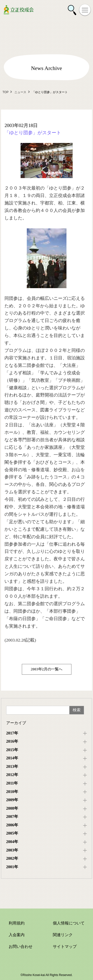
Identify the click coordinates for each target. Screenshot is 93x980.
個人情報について (69, 923)
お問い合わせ (21, 947)
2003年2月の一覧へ (47, 669)
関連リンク (63, 935)
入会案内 (17, 935)
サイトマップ (65, 947)
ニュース (20, 92)
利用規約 (17, 923)
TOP (5, 92)
